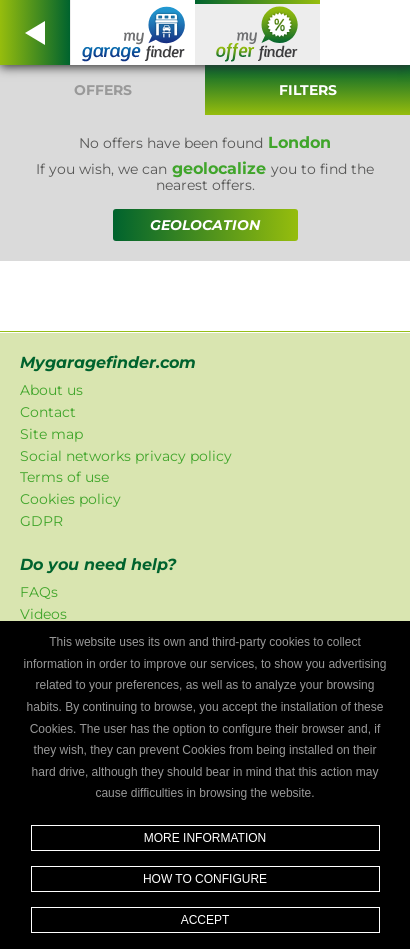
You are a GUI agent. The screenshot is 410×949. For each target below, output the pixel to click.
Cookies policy (70, 499)
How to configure (205, 879)
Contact (48, 412)
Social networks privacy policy (126, 456)
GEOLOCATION (205, 225)
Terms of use (64, 477)
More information (205, 838)
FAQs (39, 592)
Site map (51, 434)
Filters (308, 90)
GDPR (41, 521)
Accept (205, 920)
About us (51, 390)
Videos (43, 614)
